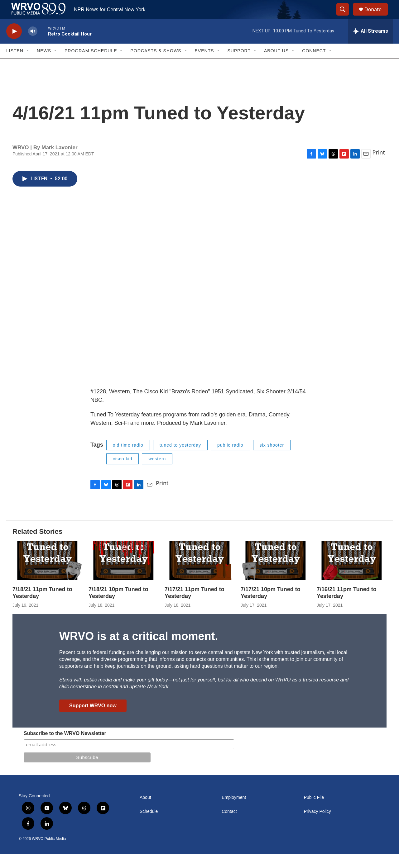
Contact (229, 825)
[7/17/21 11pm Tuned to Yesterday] (199, 574)
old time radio (128, 459)
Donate (377, 16)
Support (239, 65)
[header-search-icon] (345, 17)
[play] (14, 45)
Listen (15, 65)
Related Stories (37, 545)
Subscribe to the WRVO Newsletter (65, 747)
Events (204, 65)
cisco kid (123, 473)
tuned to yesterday (180, 459)
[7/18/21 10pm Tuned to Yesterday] (123, 574)
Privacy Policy (317, 825)
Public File (314, 811)
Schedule (149, 825)
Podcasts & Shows (156, 65)
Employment (234, 811)
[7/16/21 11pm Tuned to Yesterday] (352, 574)
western (157, 473)
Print (379, 166)
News (44, 65)
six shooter (272, 459)
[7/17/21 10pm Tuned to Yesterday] (276, 574)
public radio (230, 459)
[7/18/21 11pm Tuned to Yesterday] (47, 574)
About (145, 811)
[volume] (33, 45)
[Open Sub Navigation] (28, 65)
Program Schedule (91, 65)
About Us (276, 65)
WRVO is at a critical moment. (139, 650)
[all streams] (370, 45)
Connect (314, 65)
